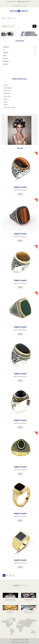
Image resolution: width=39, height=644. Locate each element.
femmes (6, 53)
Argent (6, 59)
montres (6, 61)
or (4, 50)
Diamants (6, 47)
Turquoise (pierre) (10, 108)
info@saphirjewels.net (24, 2)
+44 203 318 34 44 (11, 2)
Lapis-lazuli (7, 96)
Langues (19, 15)
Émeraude (7, 94)
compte (6, 18)
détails (20, 194)
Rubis (5, 102)
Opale (5, 99)
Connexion (12, 18)
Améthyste (7, 91)
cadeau (5, 64)
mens (5, 56)
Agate (6, 85)
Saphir (6, 105)
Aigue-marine (8, 88)
